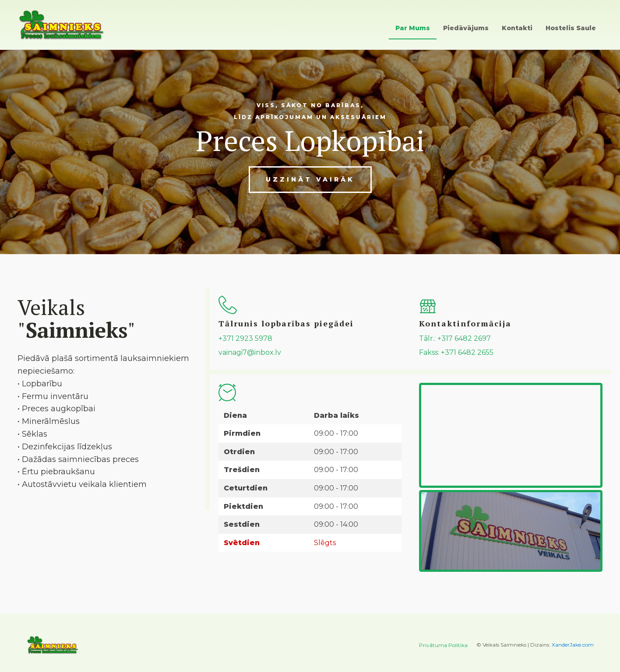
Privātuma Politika (443, 645)
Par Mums (413, 28)
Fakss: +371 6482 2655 (456, 352)
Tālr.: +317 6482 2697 (455, 338)
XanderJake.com (573, 645)
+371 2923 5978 (245, 338)
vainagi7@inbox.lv (250, 352)
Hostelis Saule (571, 28)
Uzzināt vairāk (310, 179)
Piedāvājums (466, 28)
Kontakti (517, 28)
